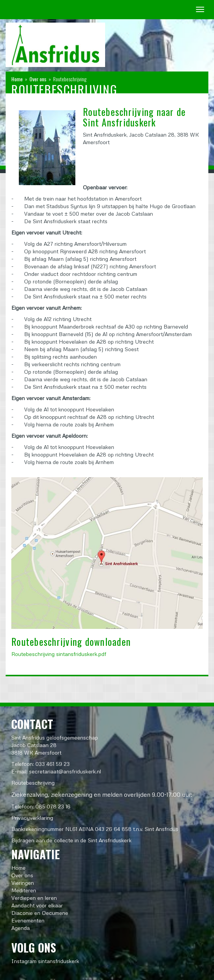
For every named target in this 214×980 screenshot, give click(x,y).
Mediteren (24, 890)
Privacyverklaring (32, 818)
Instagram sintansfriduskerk (45, 961)
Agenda (21, 928)
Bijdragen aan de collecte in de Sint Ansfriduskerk (71, 840)
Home (17, 79)
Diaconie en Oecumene (40, 913)
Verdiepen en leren (34, 898)
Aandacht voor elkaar (37, 905)
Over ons (38, 79)
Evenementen (28, 920)
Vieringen (23, 883)
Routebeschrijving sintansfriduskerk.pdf (59, 654)
